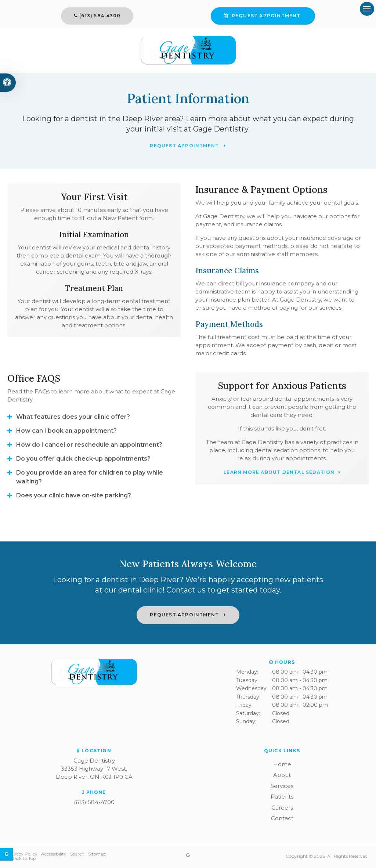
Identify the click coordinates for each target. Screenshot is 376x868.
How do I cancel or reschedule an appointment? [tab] (89, 445)
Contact (282, 818)
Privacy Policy (22, 854)
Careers (282, 808)
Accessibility (54, 854)
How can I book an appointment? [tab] (66, 431)
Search (77, 854)
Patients (282, 797)
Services (282, 786)
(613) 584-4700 (137, 16)
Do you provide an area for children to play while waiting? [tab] (90, 477)
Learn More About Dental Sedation (279, 472)
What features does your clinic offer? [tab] (73, 417)
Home (282, 764)
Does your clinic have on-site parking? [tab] (74, 495)
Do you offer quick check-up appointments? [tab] (83, 459)
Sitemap (97, 854)
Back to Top (23, 858)
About (282, 775)
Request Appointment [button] (229, 16)
